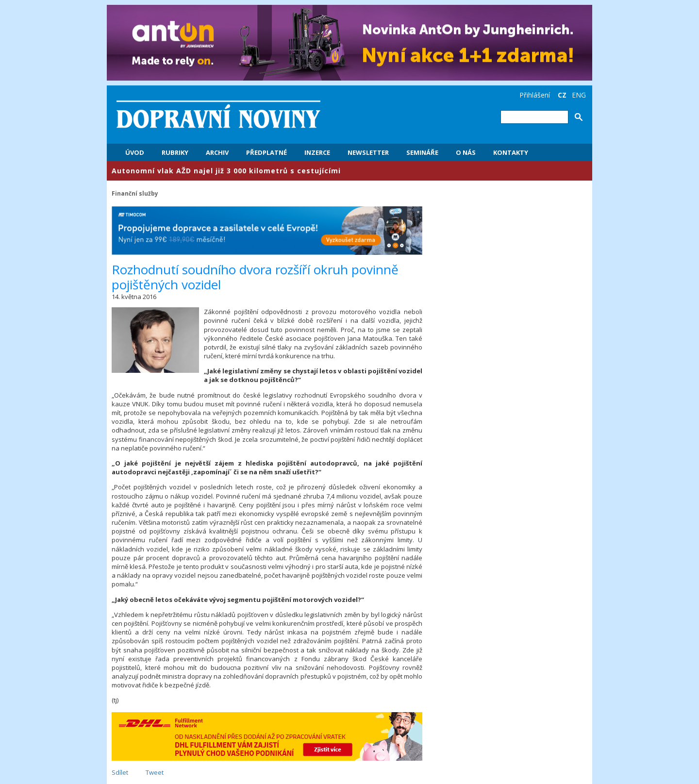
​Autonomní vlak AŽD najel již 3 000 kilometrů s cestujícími (226, 171)
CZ (562, 95)
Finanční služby (135, 193)
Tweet (155, 772)
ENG (579, 95)
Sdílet (120, 772)
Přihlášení (535, 95)
